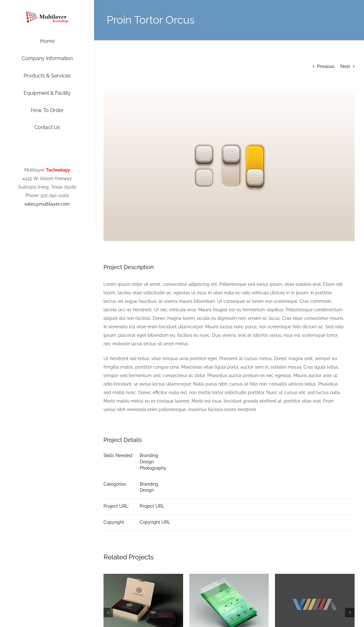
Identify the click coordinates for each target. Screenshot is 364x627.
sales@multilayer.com (47, 204)
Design (147, 462)
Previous (326, 66)
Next (345, 66)
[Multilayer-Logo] (47, 14)
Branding (149, 455)
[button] (108, 613)
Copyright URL (155, 522)
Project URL (152, 506)
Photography (153, 468)
